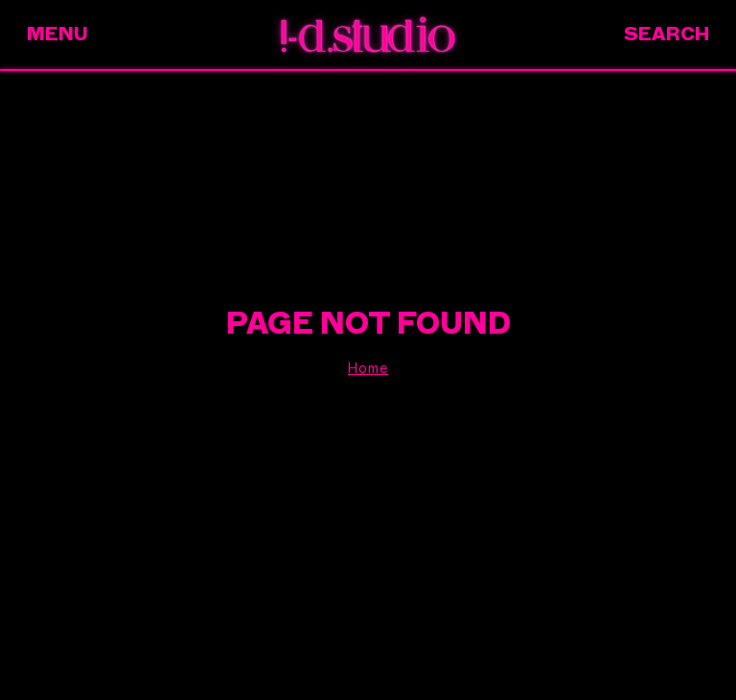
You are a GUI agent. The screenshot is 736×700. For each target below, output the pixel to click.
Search (667, 34)
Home (368, 368)
